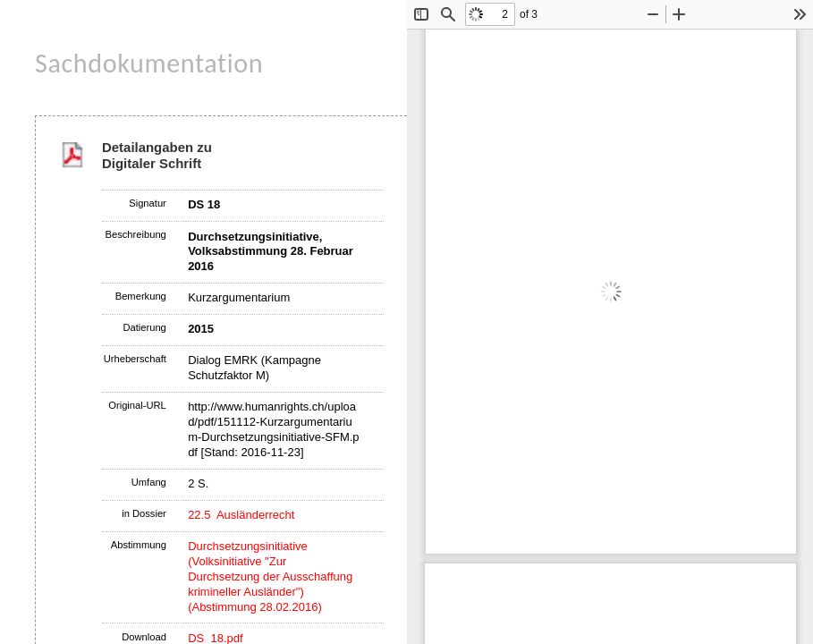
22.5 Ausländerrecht (241, 515)
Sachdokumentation (149, 63)
